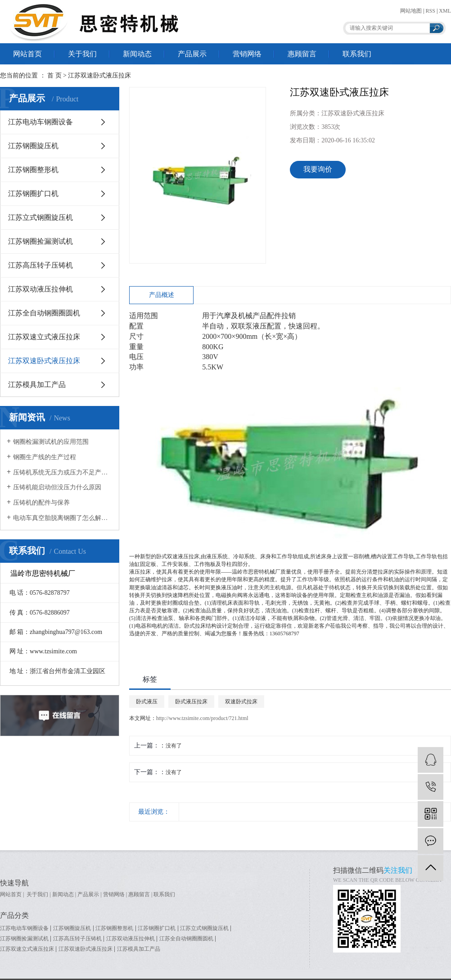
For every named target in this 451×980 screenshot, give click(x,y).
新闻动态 (137, 54)
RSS (431, 11)
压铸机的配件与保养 (41, 503)
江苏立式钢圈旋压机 (41, 217)
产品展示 (192, 54)
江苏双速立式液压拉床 (44, 337)
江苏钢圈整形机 (33, 170)
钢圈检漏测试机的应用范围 (51, 442)
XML (445, 11)
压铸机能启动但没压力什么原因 (57, 487)
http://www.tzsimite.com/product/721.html (202, 718)
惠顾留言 (302, 54)
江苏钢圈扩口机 (33, 194)
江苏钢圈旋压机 (33, 146)
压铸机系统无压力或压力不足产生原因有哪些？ (63, 472)
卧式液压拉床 (191, 702)
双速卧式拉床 (241, 702)
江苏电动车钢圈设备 (41, 122)
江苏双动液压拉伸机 (41, 289)
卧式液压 (147, 702)
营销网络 (247, 54)
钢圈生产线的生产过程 (45, 457)
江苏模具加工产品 (37, 385)
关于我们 (82, 54)
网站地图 (411, 11)
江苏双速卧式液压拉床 (99, 75)
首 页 (54, 75)
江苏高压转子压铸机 (41, 265)
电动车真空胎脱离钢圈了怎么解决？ (63, 518)
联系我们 (357, 54)
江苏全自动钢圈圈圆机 (44, 313)
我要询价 (318, 169)
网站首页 (27, 54)
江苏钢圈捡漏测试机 (41, 241)
